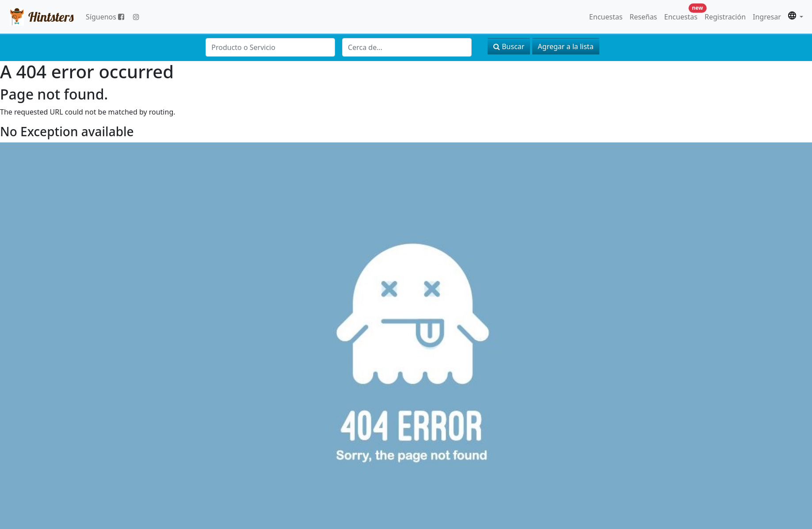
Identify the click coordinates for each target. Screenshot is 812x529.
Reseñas (643, 17)
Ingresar (767, 17)
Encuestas (606, 17)
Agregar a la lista (566, 46)
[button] (796, 17)
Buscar (509, 46)
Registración (725, 17)
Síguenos (105, 17)
